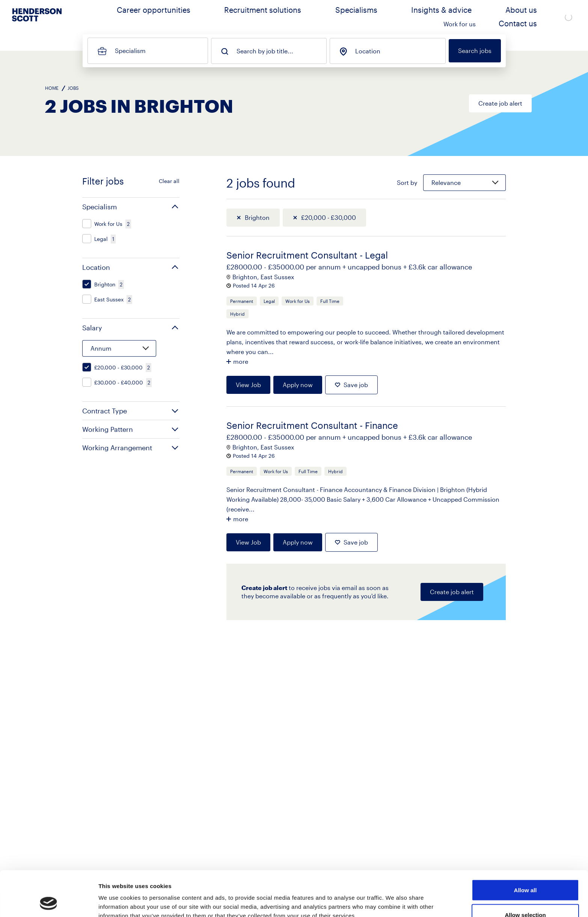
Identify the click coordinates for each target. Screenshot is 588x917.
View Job (248, 385)
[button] (131, 207)
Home (52, 88)
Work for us (488, 17)
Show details (394, 898)
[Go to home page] (37, 23)
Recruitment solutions (284, 17)
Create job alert (500, 103)
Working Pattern (108, 429)
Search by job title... (265, 51)
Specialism (130, 51)
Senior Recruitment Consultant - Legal (307, 255)
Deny (525, 897)
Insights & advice (398, 17)
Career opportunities (211, 17)
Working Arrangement (117, 448)
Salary (92, 328)
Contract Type (105, 411)
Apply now (298, 385)
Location (368, 51)
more (241, 361)
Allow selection (525, 872)
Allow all (525, 848)
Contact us (532, 17)
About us (447, 17)
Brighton (257, 217)
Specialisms (345, 17)
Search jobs (475, 51)
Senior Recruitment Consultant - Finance (312, 425)
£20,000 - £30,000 (329, 217)
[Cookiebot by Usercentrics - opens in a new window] (49, 902)
